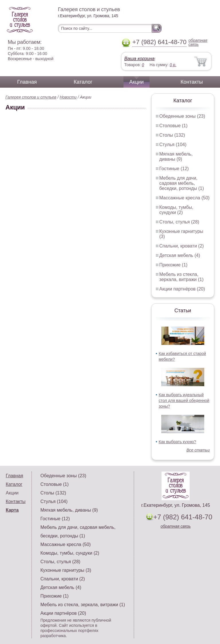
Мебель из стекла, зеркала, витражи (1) (181, 277)
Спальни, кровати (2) (181, 246)
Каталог (83, 82)
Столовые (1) (173, 126)
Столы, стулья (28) (179, 222)
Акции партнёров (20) (182, 289)
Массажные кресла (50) (184, 198)
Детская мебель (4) (180, 255)
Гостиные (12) (174, 169)
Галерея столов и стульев (31, 97)
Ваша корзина (139, 59)
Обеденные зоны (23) (182, 116)
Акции (136, 82)
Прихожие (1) (173, 265)
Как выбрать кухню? (177, 442)
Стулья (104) (173, 145)
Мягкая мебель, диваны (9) (176, 157)
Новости (68, 97)
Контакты (192, 82)
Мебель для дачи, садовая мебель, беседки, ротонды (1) (182, 183)
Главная (27, 82)
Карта (12, 510)
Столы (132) (172, 135)
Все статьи (198, 450)
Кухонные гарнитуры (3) (66, 570)
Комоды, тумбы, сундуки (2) (176, 210)
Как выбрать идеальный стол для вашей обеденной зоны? (184, 400)
